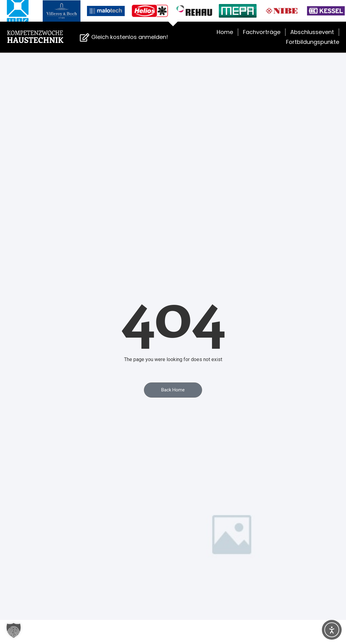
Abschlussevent (312, 32)
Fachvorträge (262, 32)
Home (225, 32)
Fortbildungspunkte (313, 42)
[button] (14, 630)
